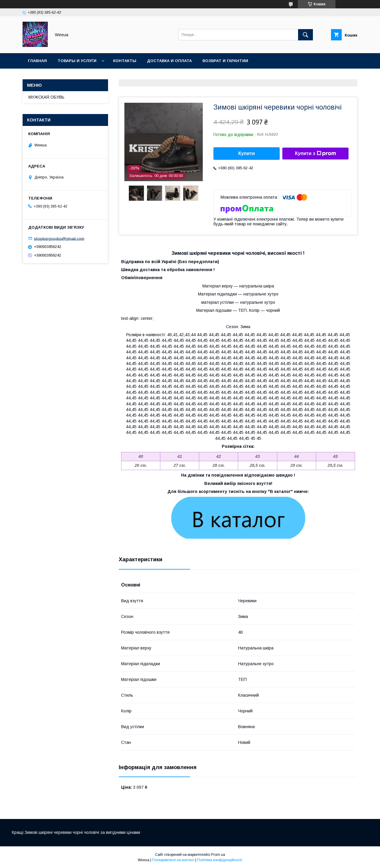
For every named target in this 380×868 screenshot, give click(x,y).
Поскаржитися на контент (173, 860)
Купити (247, 153)
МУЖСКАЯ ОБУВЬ (46, 97)
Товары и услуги (77, 61)
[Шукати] (305, 35)
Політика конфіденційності (220, 860)
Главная (37, 61)
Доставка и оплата (169, 61)
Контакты (125, 61)
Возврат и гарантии (225, 61)
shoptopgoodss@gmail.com (59, 238)
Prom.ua (218, 855)
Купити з (315, 154)
